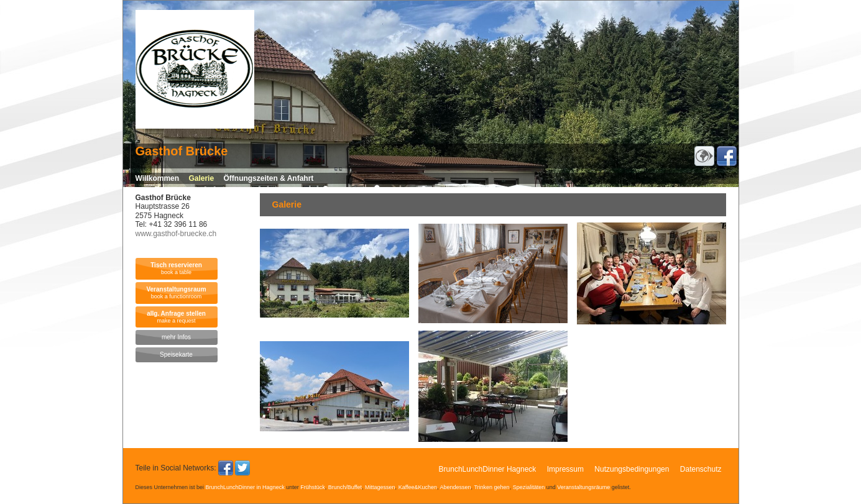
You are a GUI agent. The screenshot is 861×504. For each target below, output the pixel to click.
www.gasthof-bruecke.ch (176, 234)
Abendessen (456, 487)
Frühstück (313, 487)
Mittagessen (380, 487)
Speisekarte (176, 355)
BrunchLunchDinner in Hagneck (245, 487)
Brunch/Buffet (345, 487)
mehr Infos (176, 337)
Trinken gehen (491, 487)
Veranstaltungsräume (583, 487)
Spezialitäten (529, 487)
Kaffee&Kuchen (418, 487)
